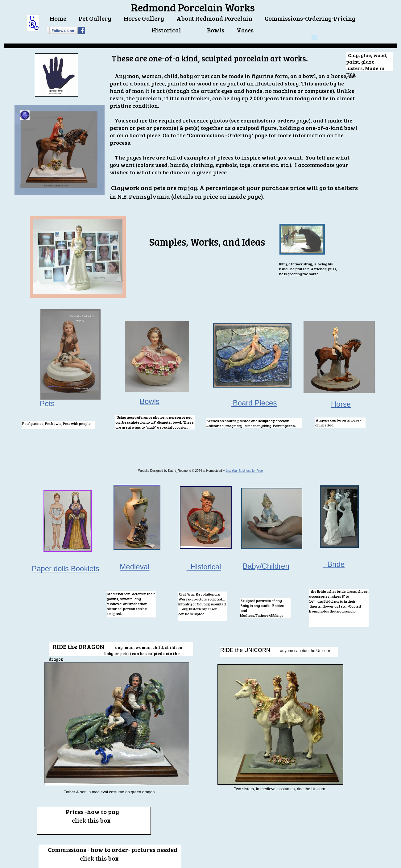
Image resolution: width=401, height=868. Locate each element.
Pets (47, 403)
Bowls (150, 401)
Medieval (134, 567)
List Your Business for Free (245, 471)
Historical (204, 567)
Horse (341, 404)
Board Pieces (254, 403)
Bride (334, 564)
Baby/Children (266, 566)
